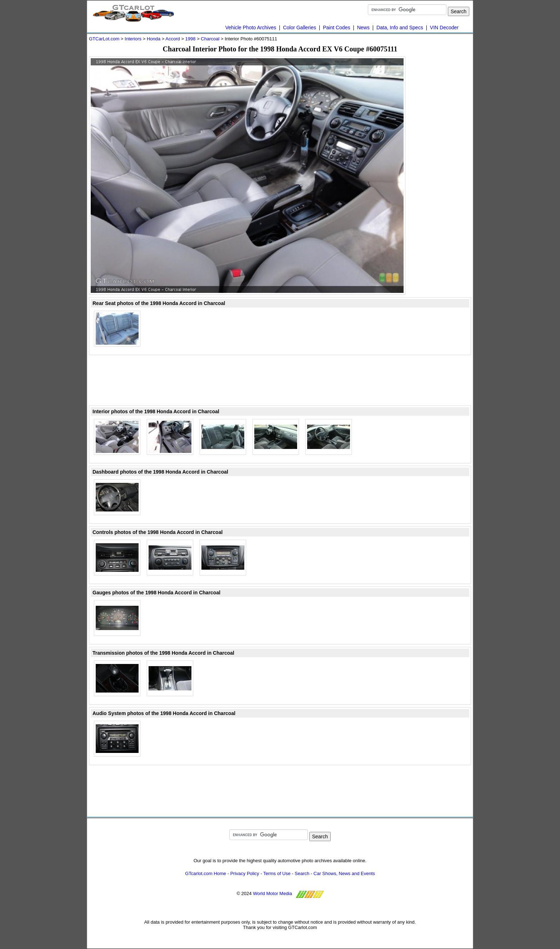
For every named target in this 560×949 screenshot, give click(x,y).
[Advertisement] (442, 164)
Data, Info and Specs (400, 28)
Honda (154, 39)
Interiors (133, 39)
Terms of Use (277, 873)
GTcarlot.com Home (206, 873)
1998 (191, 39)
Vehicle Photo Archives (251, 28)
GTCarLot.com (104, 39)
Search (302, 873)
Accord (172, 39)
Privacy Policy (245, 873)
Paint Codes (336, 28)
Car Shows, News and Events (344, 873)
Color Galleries (299, 28)
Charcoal (210, 39)
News (363, 28)
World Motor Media (272, 893)
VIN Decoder (444, 28)
